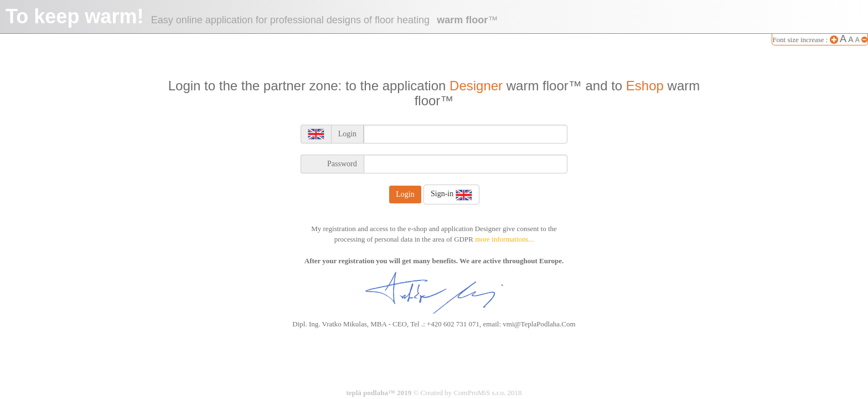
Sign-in (451, 195)
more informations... (504, 239)
